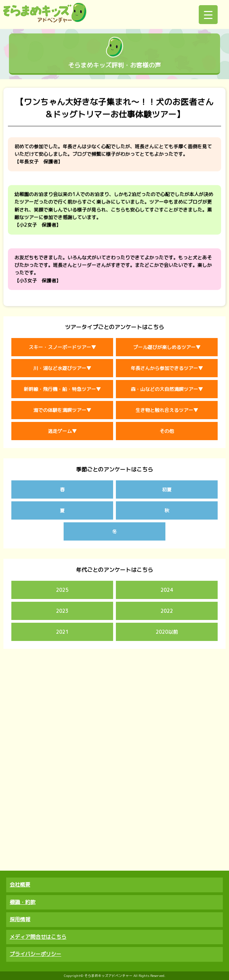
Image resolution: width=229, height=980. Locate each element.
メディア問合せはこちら (38, 937)
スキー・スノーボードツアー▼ (62, 347)
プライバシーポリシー (35, 954)
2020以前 (167, 632)
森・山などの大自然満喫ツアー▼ (167, 389)
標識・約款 (23, 902)
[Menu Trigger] (208, 15)
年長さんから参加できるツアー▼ (167, 368)
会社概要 (20, 885)
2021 (62, 632)
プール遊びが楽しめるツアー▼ (167, 347)
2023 (62, 611)
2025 (62, 590)
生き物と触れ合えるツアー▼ (167, 410)
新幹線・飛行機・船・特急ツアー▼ (62, 389)
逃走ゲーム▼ (62, 431)
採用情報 (20, 919)
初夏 (167, 489)
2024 (167, 590)
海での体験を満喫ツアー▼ (62, 410)
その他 (167, 431)
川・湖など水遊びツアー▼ (62, 368)
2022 (167, 611)
